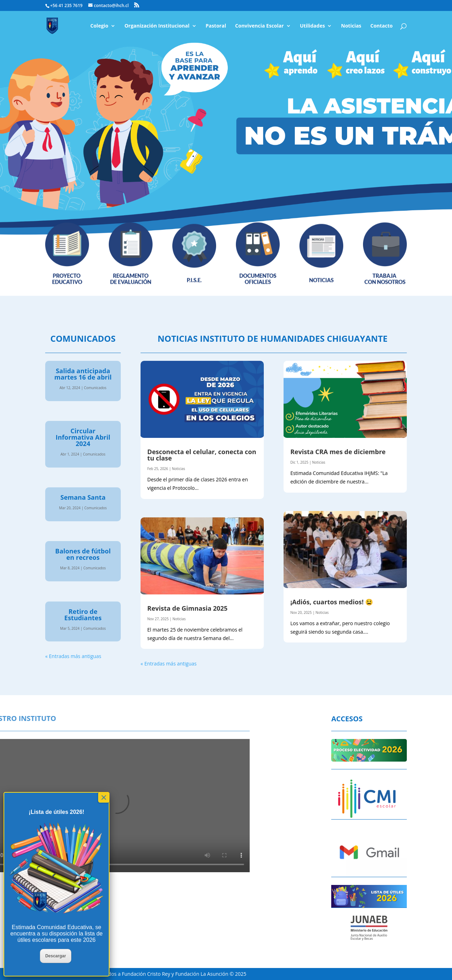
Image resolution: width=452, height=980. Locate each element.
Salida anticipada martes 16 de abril (83, 374)
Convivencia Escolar (260, 26)
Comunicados (95, 388)
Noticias (351, 26)
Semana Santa (83, 497)
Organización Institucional (157, 26)
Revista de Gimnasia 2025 (187, 608)
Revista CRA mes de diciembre (338, 452)
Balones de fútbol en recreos (83, 554)
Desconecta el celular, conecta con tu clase (202, 455)
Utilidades (312, 26)
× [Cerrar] (104, 797)
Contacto (382, 26)
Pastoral (216, 26)
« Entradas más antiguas (73, 656)
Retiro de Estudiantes (83, 615)
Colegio (99, 26)
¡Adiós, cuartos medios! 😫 (332, 602)
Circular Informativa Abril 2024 (83, 437)
